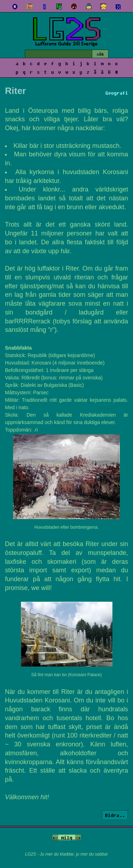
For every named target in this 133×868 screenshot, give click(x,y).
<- (55, 838)
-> (78, 838)
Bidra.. (115, 815)
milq (67, 838)
